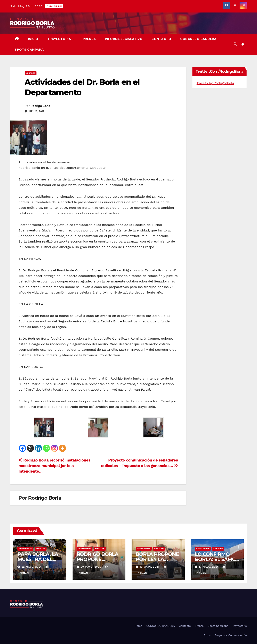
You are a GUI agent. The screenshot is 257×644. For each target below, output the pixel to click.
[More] (62, 448)
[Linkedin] (38, 448)
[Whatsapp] (46, 448)
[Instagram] (54, 448)
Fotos (207, 635)
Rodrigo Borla (40, 106)
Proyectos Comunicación (231, 635)
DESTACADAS (25, 549)
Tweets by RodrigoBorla (215, 83)
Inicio (33, 39)
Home (138, 626)
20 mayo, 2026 (91, 567)
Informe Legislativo (124, 39)
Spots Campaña (218, 626)
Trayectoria (60, 39)
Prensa (89, 39)
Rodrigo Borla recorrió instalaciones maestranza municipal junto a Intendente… (54, 466)
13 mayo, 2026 (209, 567)
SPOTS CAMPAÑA (29, 50)
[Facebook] (22, 448)
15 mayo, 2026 (150, 567)
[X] (30, 448)
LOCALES (31, 73)
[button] (235, 44)
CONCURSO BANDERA (198, 39)
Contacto (161, 39)
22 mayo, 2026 (32, 567)
